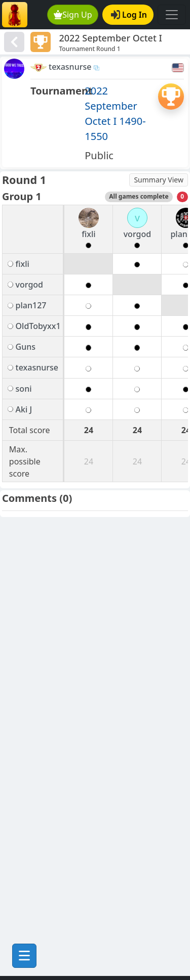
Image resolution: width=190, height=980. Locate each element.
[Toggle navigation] (172, 15)
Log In (129, 15)
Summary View (159, 180)
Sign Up (73, 15)
